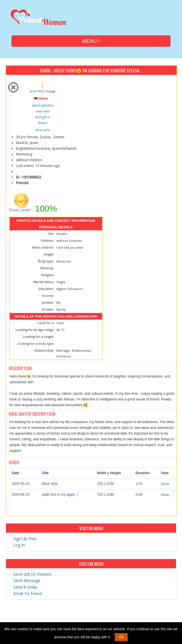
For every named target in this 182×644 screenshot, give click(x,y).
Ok (121, 637)
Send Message (27, 580)
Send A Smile (25, 587)
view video (43, 111)
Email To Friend (28, 593)
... (18, 189)
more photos (42, 105)
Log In (19, 545)
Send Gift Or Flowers (32, 574)
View (165, 484)
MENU (91, 41)
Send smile (42, 130)
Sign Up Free (25, 539)
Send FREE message (42, 91)
